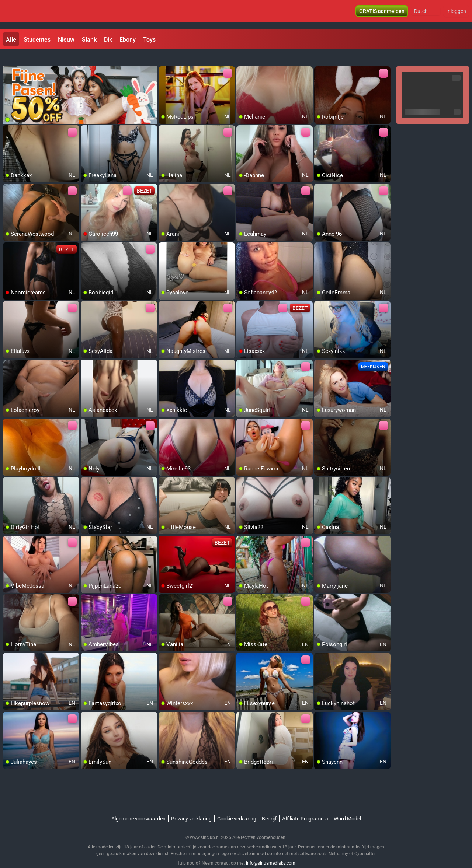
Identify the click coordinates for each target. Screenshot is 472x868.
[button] (426, 15)
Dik (108, 40)
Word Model (347, 805)
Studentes (37, 40)
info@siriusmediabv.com (271, 850)
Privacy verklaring (191, 805)
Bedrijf (269, 805)
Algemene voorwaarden (138, 805)
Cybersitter (365, 840)
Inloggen (456, 15)
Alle (11, 40)
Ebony (128, 40)
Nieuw (66, 40)
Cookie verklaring (237, 805)
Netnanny (339, 840)
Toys (149, 40)
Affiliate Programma (305, 805)
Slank (89, 40)
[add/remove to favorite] (164, 59)
